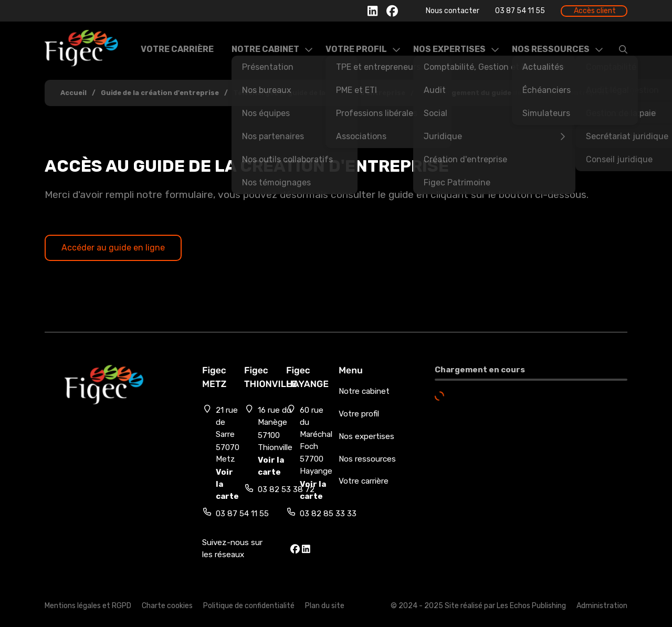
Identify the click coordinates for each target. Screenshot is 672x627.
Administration (602, 606)
